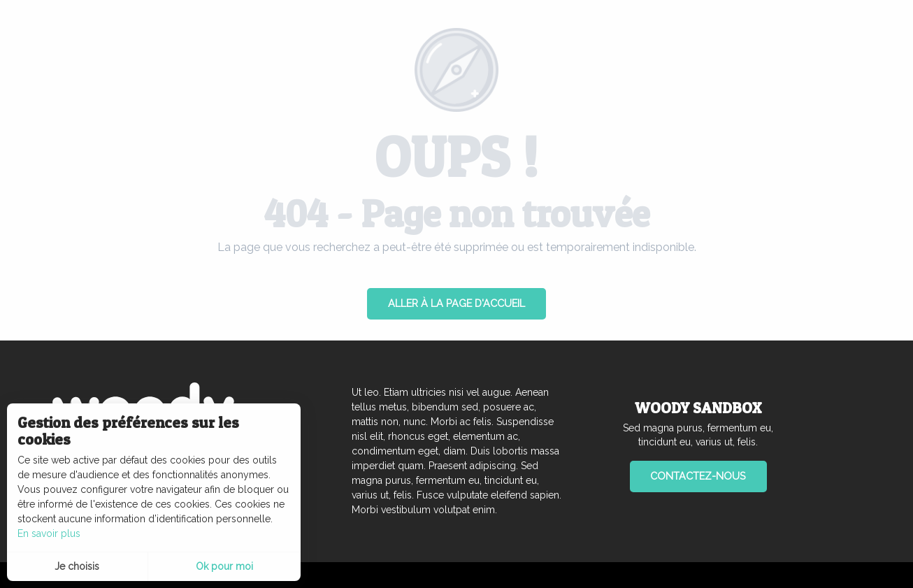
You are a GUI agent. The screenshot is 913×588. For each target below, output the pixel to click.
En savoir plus (49, 533)
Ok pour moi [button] (224, 566)
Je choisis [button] (77, 566)
